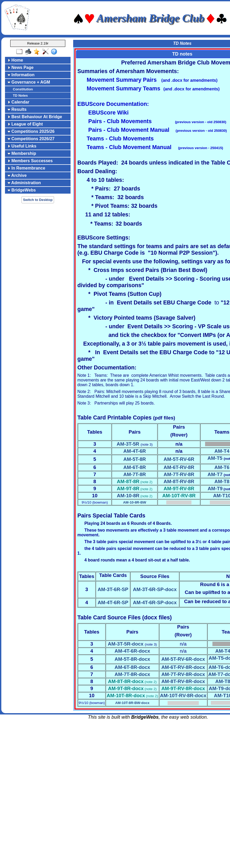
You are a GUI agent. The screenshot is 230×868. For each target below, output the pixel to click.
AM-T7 (215, 474)
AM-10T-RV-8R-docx (183, 695)
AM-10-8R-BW (135, 502)
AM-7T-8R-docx (132, 674)
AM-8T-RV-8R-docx (183, 681)
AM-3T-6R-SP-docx (155, 589)
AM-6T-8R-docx (132, 667)
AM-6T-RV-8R (179, 467)
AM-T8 (222, 481)
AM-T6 (222, 467)
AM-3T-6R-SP (113, 589)
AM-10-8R (128, 496)
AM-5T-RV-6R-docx (183, 659)
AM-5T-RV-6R (179, 459)
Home (15, 60)
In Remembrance (26, 168)
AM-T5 (215, 458)
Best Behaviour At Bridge (35, 117)
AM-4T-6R (135, 451)
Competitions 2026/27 (31, 139)
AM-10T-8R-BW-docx (132, 703)
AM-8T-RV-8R (179, 481)
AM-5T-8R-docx (132, 659)
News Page (21, 67)
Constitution (23, 89)
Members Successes (30, 161)
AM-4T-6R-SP (113, 602)
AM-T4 (222, 451)
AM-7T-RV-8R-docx (183, 674)
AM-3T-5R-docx (126, 644)
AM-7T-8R (135, 474)
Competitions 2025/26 (31, 131)
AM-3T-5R (128, 444)
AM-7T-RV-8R (179, 474)
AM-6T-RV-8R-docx (183, 667)
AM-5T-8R (135, 459)
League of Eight (25, 124)
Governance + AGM (29, 82)
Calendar (18, 102)
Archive (17, 175)
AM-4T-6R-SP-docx (155, 602)
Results (17, 109)
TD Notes (20, 95)
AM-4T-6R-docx (132, 651)
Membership (22, 153)
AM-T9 (215, 488)
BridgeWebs (22, 190)
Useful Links (22, 146)
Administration (24, 183)
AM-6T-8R (135, 467)
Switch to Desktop (38, 200)
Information (21, 75)
